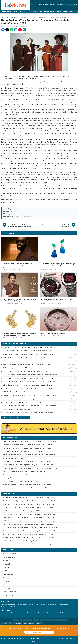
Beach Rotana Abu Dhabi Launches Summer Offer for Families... (24, 475)
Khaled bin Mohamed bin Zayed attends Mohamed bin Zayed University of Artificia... (30, 527)
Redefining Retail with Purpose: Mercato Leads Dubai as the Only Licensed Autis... (30, 347)
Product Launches (35, 11)
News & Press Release (61, 620)
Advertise (46, 604)
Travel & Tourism (8, 574)
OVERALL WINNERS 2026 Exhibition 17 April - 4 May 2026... (21, 481)
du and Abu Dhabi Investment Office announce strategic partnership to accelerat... (30, 534)
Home (33, 5)
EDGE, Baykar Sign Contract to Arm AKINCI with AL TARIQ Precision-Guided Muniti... (30, 517)
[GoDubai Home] (15, 5)
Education (64, 5)
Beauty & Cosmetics (9, 554)
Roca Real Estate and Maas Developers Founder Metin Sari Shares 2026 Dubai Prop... (31, 504)
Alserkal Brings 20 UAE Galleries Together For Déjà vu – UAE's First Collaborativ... (28, 465)
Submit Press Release (52, 11)
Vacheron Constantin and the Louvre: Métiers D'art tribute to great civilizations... (29, 485)
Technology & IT (8, 561)
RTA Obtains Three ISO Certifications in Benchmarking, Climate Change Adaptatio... (30, 531)
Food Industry (7, 567)
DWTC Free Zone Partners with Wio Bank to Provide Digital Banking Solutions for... (30, 388)
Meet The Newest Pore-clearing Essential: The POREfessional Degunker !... (27, 364)
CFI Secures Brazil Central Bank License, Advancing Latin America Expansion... (28, 413)
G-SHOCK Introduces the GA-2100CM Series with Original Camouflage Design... (29, 351)
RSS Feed (30, 604)
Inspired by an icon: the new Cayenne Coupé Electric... (21, 361)
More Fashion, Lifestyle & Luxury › (63, 233)
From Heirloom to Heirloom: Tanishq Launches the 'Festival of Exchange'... (27, 448)
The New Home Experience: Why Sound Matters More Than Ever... (24, 471)
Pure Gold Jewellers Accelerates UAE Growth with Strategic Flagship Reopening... (30, 406)
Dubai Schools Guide (44, 613)
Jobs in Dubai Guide (54, 615)
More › (73, 438)
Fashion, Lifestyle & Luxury (15, 17)
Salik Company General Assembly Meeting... (17, 368)
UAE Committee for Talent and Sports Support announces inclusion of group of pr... (30, 378)
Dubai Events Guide (57, 613)
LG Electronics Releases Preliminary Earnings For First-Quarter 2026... (26, 371)
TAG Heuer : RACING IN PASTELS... (14, 458)
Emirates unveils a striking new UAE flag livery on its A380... (22, 511)
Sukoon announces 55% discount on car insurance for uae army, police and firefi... (30, 382)
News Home (6, 11)
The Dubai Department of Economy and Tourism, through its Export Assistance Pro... (30, 514)
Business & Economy (9, 578)
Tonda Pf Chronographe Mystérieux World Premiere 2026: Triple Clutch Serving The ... (30, 468)
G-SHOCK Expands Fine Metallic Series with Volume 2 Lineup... (23, 451)
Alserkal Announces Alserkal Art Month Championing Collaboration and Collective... (30, 395)
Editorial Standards (13, 604)
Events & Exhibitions (9, 592)
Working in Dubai (32, 613)
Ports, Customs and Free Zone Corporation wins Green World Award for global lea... (30, 544)
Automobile (7, 564)
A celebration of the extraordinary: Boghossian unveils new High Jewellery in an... (29, 445)
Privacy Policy (38, 604)
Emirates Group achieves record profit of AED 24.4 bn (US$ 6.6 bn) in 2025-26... (28, 508)
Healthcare (6, 588)
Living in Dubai (6, 613)
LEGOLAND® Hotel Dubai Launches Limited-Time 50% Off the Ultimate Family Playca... (31, 402)
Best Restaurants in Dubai (40, 615)
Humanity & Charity (9, 595)
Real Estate (6, 571)
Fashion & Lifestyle (9, 557)
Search (65, 11)
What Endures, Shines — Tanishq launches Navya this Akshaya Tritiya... (26, 399)
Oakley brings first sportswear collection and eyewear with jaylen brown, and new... (30, 441)
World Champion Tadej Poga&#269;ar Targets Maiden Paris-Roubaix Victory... (28, 354)
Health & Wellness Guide (8, 615)
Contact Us (23, 604)
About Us (4, 604)
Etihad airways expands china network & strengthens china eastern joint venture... (30, 385)
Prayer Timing (5, 606)
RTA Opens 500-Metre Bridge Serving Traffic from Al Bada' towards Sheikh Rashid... (30, 498)
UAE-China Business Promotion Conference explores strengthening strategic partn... (31, 392)
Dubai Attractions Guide (19, 613)
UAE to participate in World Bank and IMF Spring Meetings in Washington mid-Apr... (30, 375)
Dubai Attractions (64, 604)
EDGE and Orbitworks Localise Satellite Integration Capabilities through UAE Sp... (29, 541)
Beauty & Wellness (42, 5)
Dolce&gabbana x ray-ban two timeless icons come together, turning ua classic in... (30, 478)
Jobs (57, 5)
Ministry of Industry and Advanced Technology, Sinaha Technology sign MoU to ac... (30, 537)
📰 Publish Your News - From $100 (39, 632)
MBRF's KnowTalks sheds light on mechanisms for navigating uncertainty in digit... (29, 521)
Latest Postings (19, 11)
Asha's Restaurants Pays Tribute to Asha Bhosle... (19, 409)
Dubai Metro (54, 604)
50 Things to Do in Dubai (24, 615)
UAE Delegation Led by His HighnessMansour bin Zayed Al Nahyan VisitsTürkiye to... (30, 501)
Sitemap (13, 606)
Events (52, 5)
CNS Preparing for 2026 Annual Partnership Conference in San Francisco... (27, 357)
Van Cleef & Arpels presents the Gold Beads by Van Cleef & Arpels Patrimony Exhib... (30, 455)
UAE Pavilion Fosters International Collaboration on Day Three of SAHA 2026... (28, 524)
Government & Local (9, 585)
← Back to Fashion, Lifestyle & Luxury (16, 418)
